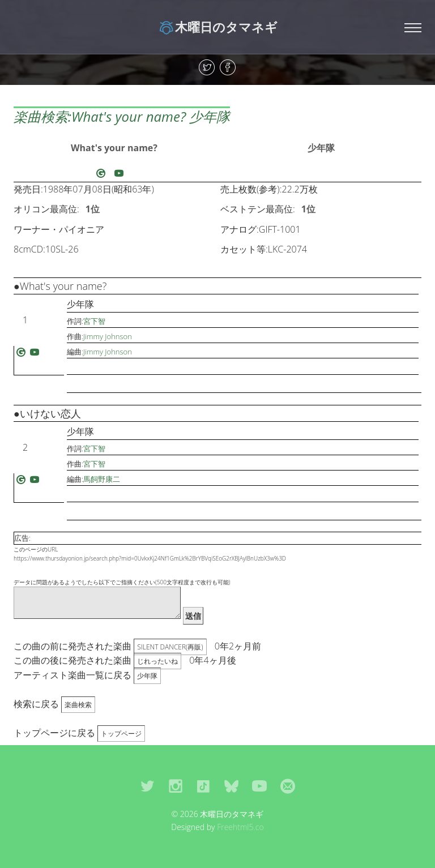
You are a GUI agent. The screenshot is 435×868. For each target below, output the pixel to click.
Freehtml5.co (240, 827)
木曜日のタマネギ (218, 27)
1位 (93, 209)
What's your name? (114, 148)
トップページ (121, 734)
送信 (193, 616)
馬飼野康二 (102, 479)
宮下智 (94, 321)
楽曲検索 (78, 705)
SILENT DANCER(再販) (170, 647)
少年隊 (321, 148)
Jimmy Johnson (108, 336)
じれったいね (157, 661)
